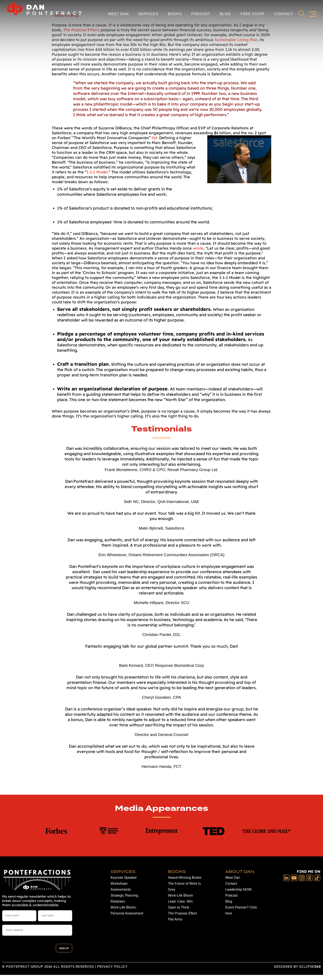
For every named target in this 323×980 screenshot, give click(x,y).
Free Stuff (253, 14)
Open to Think (179, 907)
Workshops (119, 884)
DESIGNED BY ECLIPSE (297, 966)
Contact (284, 14)
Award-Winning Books (185, 878)
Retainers (118, 901)
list (154, 138)
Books (175, 14)
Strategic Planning (124, 895)
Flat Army (175, 919)
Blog (225, 14)
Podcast (201, 14)
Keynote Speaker (124, 878)
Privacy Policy (112, 966)
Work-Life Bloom (180, 895)
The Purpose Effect (182, 913)
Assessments (121, 889)
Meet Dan (118, 14)
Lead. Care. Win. (181, 901)
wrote (198, 248)
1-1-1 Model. (98, 172)
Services (148, 14)
